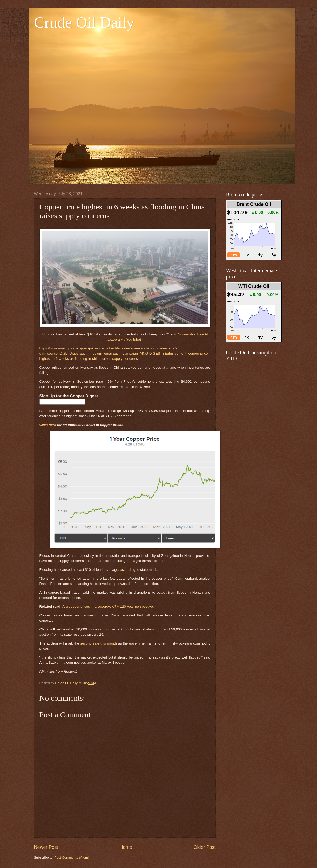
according (128, 570)
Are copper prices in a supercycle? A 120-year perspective (108, 606)
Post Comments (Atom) (72, 857)
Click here (48, 425)
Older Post (204, 847)
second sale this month (99, 643)
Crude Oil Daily (84, 22)
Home (126, 847)
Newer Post (46, 847)
